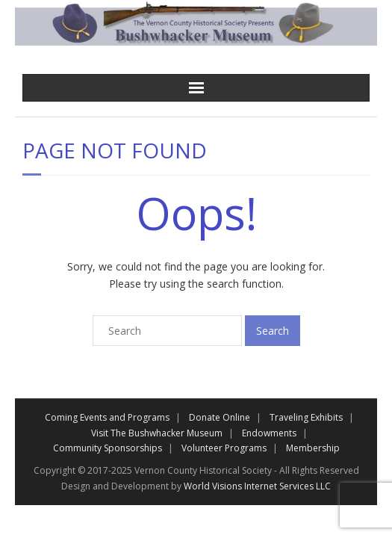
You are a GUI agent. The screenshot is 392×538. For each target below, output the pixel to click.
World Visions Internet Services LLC (257, 486)
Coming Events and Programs (107, 417)
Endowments (269, 433)
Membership (313, 448)
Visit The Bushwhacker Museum (157, 433)
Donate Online (220, 417)
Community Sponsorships (108, 448)
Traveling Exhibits (306, 417)
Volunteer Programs (224, 448)
